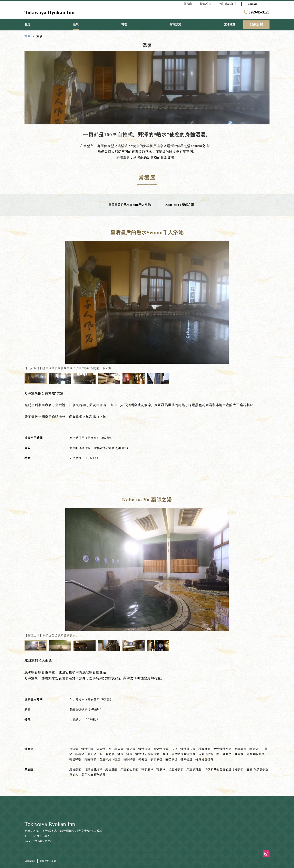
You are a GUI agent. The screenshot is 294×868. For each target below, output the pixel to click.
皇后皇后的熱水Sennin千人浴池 (125, 205)
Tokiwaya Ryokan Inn (50, 824)
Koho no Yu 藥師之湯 (175, 205)
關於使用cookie (48, 861)
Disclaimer (30, 861)
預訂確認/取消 (228, 4)
